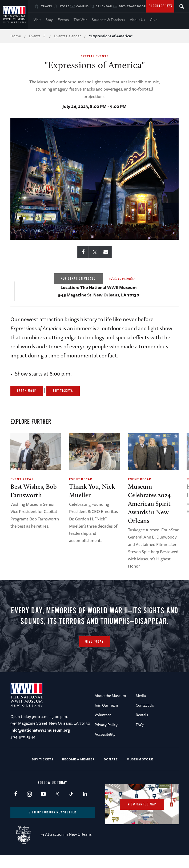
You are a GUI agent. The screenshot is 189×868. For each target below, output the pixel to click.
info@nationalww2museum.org (40, 742)
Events (63, 20)
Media (141, 708)
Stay (49, 20)
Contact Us (145, 718)
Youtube (43, 807)
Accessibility (105, 747)
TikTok (71, 807)
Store (65, 6)
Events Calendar (67, 36)
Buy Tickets (63, 391)
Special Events (95, 56)
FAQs (140, 737)
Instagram (29, 807)
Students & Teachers (108, 20)
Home (16, 36)
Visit (37, 20)
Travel (47, 6)
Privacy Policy (106, 737)
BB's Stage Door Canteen (140, 6)
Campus (83, 6)
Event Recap (22, 479)
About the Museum (110, 708)
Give (154, 20)
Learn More (27, 391)
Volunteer (103, 727)
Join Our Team (106, 718)
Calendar (104, 6)
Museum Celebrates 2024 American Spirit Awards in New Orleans (149, 504)
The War (80, 20)
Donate (111, 771)
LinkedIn (85, 807)
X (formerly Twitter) (57, 807)
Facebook (16, 807)
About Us (137, 20)
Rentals (142, 727)
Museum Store (140, 771)
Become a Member (79, 771)
